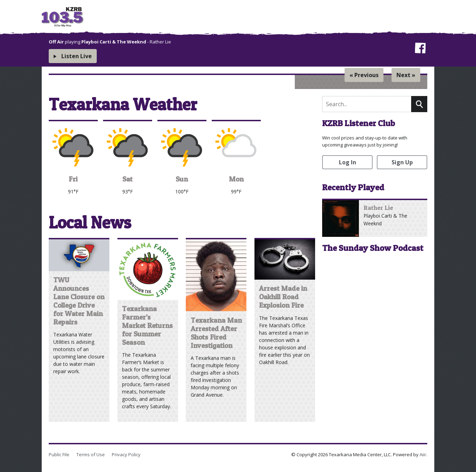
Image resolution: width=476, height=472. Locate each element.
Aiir (423, 454)
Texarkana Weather (123, 104)
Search (419, 104)
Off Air (56, 42)
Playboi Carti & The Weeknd (114, 42)
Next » (406, 75)
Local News (90, 222)
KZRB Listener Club (359, 123)
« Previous (364, 75)
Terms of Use (91, 454)
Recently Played (353, 187)
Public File (59, 454)
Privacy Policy (126, 454)
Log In (348, 162)
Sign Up (402, 162)
